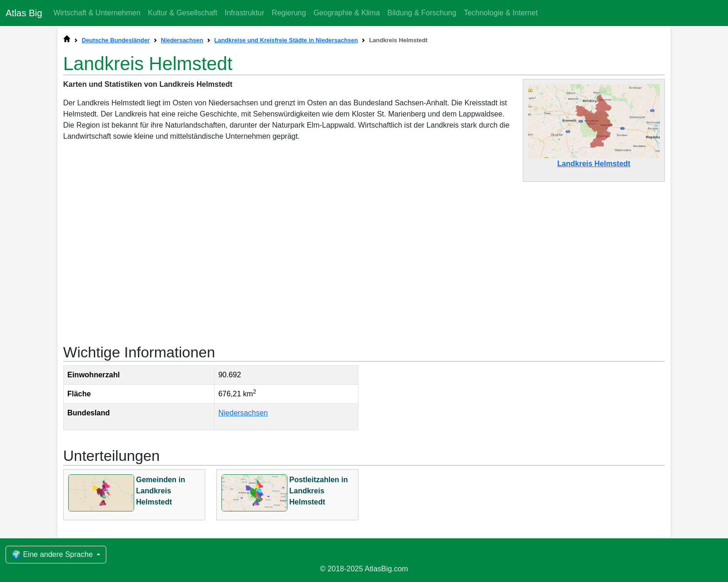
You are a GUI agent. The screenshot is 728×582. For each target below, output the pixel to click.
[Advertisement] (364, 258)
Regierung (289, 13)
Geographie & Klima (347, 13)
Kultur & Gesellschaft (183, 13)
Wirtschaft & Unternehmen (97, 13)
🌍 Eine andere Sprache (53, 554)
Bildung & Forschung (422, 13)
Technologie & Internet (501, 13)
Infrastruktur (244, 13)
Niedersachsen (243, 413)
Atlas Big (24, 13)
